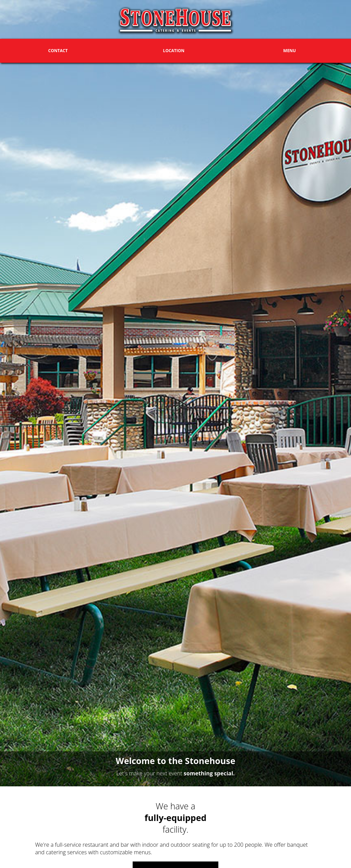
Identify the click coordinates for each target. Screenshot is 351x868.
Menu (289, 51)
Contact (58, 51)
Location (174, 51)
